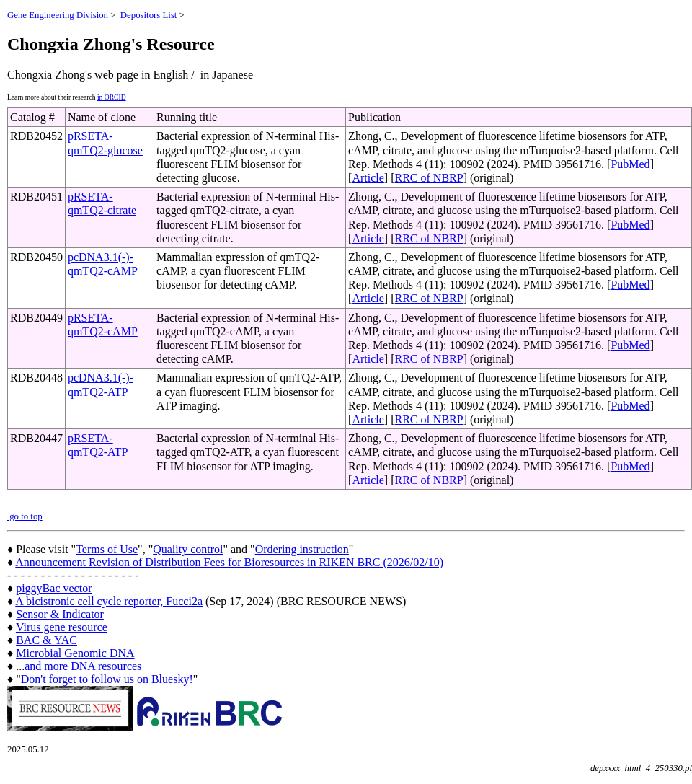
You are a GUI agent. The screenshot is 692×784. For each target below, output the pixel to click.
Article (368, 178)
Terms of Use (107, 549)
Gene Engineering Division (58, 15)
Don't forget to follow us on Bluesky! (107, 679)
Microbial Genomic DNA (75, 653)
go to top (25, 516)
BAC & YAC (46, 640)
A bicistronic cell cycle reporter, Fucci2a (109, 601)
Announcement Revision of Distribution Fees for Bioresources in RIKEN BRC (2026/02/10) (229, 562)
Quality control (188, 549)
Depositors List (149, 15)
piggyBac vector (54, 588)
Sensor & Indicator (60, 614)
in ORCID (112, 97)
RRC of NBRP (429, 178)
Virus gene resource (62, 627)
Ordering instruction (302, 549)
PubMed (630, 164)
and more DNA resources (83, 666)
